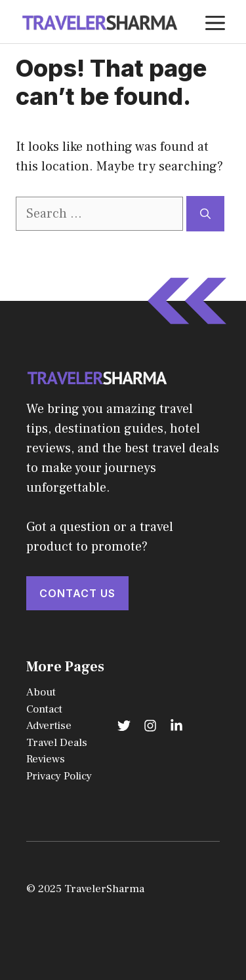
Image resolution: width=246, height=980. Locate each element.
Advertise (49, 726)
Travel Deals (57, 743)
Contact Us (77, 593)
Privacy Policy (59, 776)
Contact (44, 709)
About (41, 692)
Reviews (46, 759)
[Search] (205, 214)
